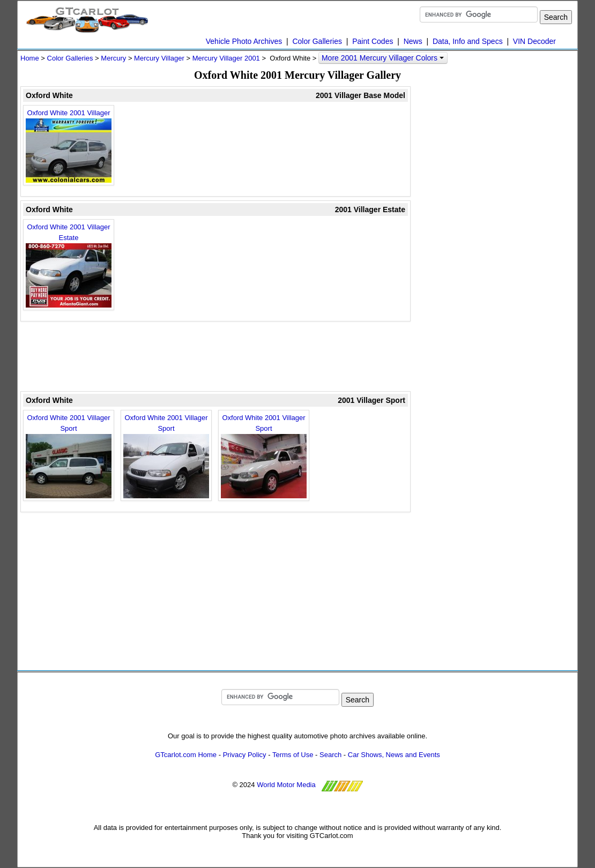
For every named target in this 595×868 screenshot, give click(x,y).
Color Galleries (317, 41)
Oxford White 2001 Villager (69, 146)
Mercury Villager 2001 (226, 58)
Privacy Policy (245, 755)
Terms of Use (293, 755)
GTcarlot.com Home (186, 755)
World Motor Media (286, 785)
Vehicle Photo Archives (244, 41)
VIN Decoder (534, 41)
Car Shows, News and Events (394, 755)
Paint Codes (373, 41)
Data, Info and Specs (468, 41)
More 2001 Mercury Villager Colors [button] (383, 58)
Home (30, 58)
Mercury (113, 58)
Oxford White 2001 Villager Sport (69, 456)
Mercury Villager (159, 58)
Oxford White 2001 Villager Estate (69, 265)
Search (330, 755)
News (413, 41)
